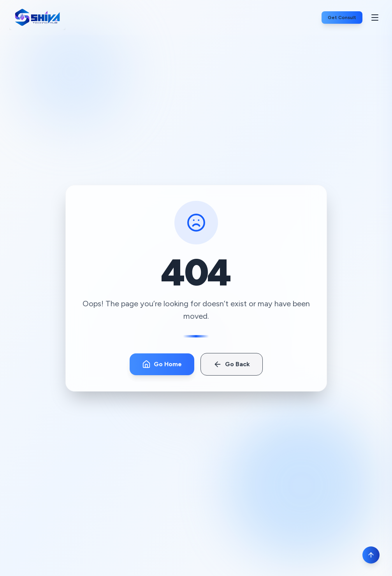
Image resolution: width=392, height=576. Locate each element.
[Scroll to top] (371, 555)
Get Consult (342, 18)
